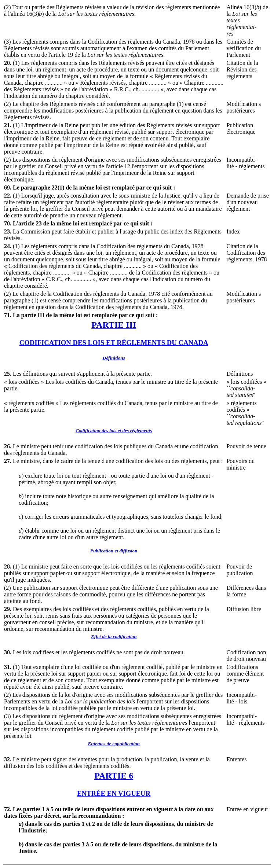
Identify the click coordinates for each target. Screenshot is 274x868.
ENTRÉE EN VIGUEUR (114, 793)
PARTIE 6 (114, 776)
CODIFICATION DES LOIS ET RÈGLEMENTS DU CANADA (114, 343)
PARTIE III (114, 325)
